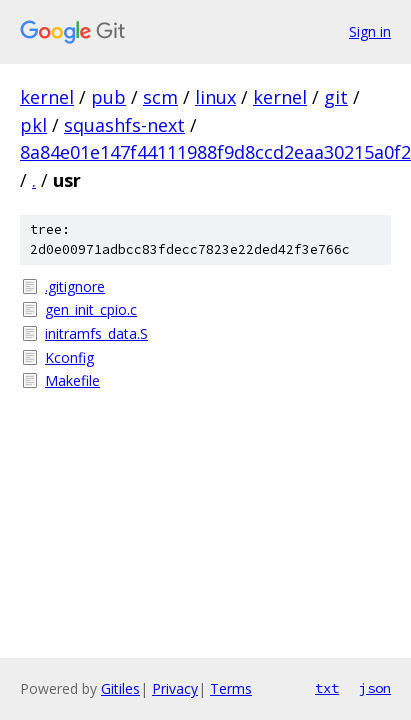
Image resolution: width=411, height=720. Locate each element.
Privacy (175, 688)
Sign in (370, 31)
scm (160, 97)
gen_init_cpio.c (91, 309)
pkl (33, 125)
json (375, 688)
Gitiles (120, 688)
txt (327, 688)
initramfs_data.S (96, 333)
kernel (47, 97)
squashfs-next (124, 125)
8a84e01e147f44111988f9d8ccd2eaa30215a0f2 (215, 152)
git (336, 97)
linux (215, 97)
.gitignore (75, 286)
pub (108, 97)
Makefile (72, 380)
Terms (231, 688)
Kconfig (69, 357)
